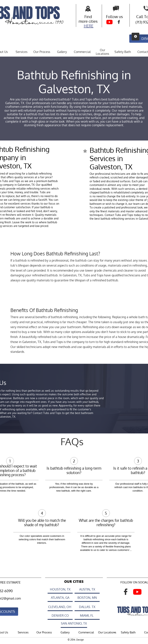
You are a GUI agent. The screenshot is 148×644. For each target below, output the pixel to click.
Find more (85, 19)
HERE (89, 26)
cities (93, 21)
